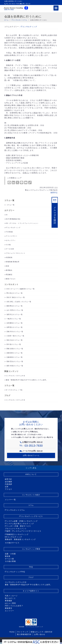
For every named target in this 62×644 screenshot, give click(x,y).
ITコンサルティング (29, 27)
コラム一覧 (11, 205)
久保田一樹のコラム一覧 (15, 336)
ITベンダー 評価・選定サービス (18, 526)
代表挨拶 (8, 484)
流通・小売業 (10, 554)
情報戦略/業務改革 (13, 262)
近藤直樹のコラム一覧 (15, 357)
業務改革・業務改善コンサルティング (20, 539)
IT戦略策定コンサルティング (17, 534)
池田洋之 (54, 193)
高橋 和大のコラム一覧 (15, 332)
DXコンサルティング (13, 537)
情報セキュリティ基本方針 (42, 632)
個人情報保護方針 (24, 634)
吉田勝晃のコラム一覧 (15, 323)
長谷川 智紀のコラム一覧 (16, 297)
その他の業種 (10, 561)
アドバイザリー (12, 236)
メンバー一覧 (10, 500)
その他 (8, 245)
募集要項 (8, 608)
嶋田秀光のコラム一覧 (15, 306)
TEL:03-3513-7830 (12, 4)
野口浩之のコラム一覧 (15, 293)
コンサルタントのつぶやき (16, 376)
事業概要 (8, 601)
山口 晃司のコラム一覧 (15, 310)
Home (12, 632)
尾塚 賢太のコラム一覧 (15, 361)
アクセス (8, 489)
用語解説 (9, 275)
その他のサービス (12, 543)
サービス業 (9, 559)
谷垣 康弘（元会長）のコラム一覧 (19, 302)
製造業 (8, 556)
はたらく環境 (10, 603)
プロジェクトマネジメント (16, 253)
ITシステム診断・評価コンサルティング (21, 521)
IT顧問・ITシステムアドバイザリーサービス (23, 531)
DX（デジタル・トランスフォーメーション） (22, 223)
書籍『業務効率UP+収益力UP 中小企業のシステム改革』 (27, 380)
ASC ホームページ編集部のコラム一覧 (21, 289)
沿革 (7, 487)
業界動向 (9, 270)
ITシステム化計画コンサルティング (19, 524)
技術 (8, 266)
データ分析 (10, 249)
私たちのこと (10, 598)
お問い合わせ (25, 4)
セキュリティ (11, 240)
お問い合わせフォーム (31, 455)
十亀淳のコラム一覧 (14, 319)
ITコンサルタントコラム (15, 510)
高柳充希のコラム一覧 (15, 353)
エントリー (9, 611)
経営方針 (8, 479)
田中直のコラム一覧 (14, 344)
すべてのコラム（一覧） (15, 390)
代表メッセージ (11, 596)
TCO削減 (9, 232)
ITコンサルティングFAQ (15, 572)
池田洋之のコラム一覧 (15, 314)
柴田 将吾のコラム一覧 (15, 366)
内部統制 (9, 257)
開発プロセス (11, 279)
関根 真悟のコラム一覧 (15, 349)
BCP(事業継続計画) (13, 219)
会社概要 (8, 482)
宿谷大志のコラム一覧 (15, 340)
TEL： (31, 446)
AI (7, 215)
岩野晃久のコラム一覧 (15, 327)
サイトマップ (23, 632)
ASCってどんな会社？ (14, 606)
